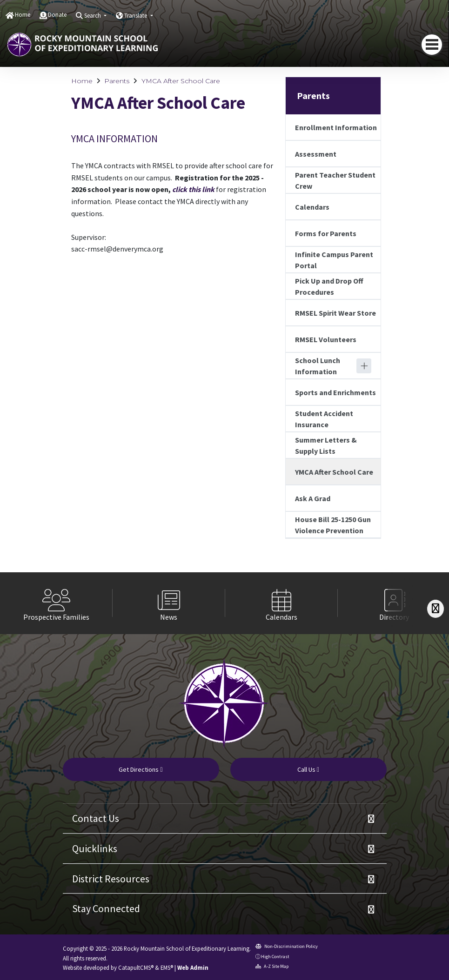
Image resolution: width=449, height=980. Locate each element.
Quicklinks (95, 848)
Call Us (308, 769)
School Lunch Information (318, 366)
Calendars (312, 207)
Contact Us (96, 818)
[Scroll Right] (436, 609)
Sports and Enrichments (335, 392)
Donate (57, 15)
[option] (56, 603)
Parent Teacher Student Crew (335, 180)
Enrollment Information (336, 127)
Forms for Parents (326, 233)
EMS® (167, 967)
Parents (117, 81)
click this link (193, 189)
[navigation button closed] (432, 45)
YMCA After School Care (181, 81)
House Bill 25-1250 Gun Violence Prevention (333, 525)
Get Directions (141, 769)
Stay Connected (106, 908)
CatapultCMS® (136, 967)
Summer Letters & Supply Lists (326, 445)
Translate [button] (136, 16)
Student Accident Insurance (324, 419)
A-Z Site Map (272, 966)
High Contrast (275, 957)
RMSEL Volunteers (326, 339)
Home (23, 15)
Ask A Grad (313, 498)
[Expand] (364, 366)
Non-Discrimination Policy (287, 946)
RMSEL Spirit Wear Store (335, 313)
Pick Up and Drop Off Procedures (329, 286)
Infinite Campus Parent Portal (334, 260)
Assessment (316, 154)
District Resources (111, 879)
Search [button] (93, 16)
